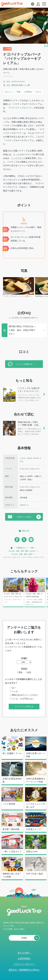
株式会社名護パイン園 (21, 85)
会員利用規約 (24, 958)
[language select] (33, 4)
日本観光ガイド (22, 548)
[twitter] (24, 540)
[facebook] (17, 540)
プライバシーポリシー (24, 964)
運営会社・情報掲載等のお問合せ (24, 970)
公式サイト (24, 505)
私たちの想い (24, 953)
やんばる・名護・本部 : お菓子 (22, 554)
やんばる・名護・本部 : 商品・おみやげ (22, 551)
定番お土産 (25, 531)
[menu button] (44, 4)
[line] (31, 540)
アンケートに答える (24, 706)
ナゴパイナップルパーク (20, 108)
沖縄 (32, 548)
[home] (12, 4)
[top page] (12, 548)
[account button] (38, 4)
